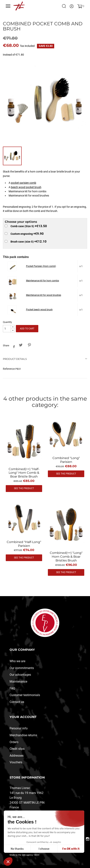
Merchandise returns (23, 735)
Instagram (88, 839)
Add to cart (27, 329)
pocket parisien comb (24, 183)
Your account (23, 717)
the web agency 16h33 (29, 855)
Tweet (21, 345)
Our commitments (22, 668)
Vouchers (16, 762)
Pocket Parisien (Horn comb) (41, 266)
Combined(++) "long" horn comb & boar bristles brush (66, 557)
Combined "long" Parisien (66, 460)
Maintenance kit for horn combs (43, 281)
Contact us (17, 702)
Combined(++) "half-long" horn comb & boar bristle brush (24, 473)
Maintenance (18, 682)
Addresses (17, 756)
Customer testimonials (25, 695)
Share (13, 346)
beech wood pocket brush (26, 187)
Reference (9, 369)
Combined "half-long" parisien (24, 544)
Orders (14, 742)
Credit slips (17, 749)
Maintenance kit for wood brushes (44, 295)
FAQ (12, 688)
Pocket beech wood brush (39, 310)
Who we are (17, 661)
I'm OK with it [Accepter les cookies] (71, 849)
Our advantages (20, 675)
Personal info (19, 728)
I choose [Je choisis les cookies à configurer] (44, 849)
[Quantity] (7, 329)
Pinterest (29, 345)
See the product (24, 488)
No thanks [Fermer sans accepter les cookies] (17, 849)
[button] (8, 862)
